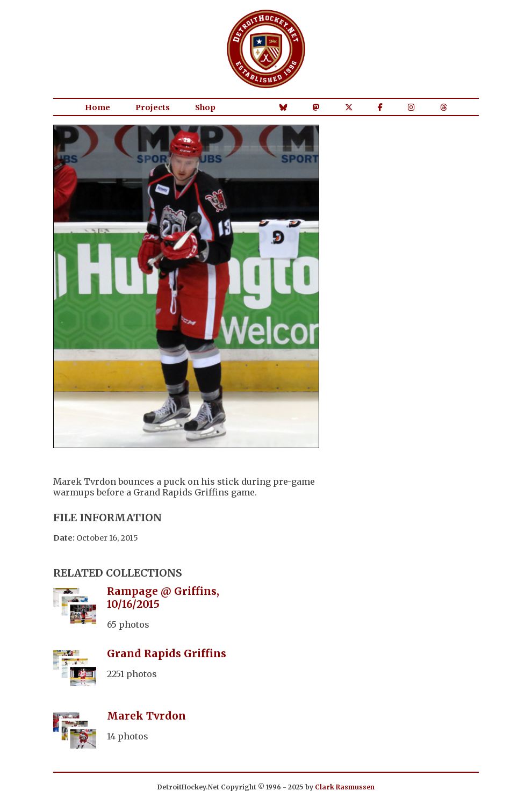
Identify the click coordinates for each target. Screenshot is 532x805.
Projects (153, 107)
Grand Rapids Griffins (167, 653)
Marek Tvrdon (146, 716)
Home (98, 107)
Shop (205, 107)
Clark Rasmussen (345, 787)
